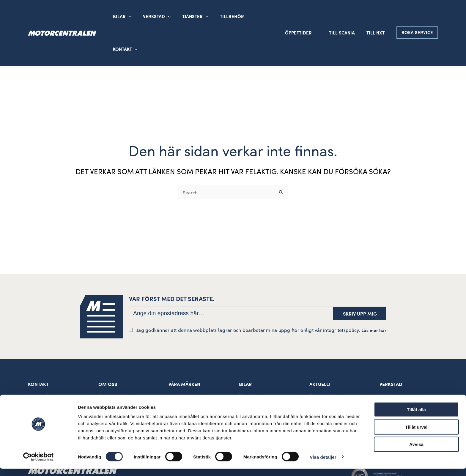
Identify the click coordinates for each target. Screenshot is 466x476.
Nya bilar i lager (255, 364)
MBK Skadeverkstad (400, 372)
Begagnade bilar (256, 372)
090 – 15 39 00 (43, 363)
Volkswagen (180, 380)
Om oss (106, 364)
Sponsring (109, 380)
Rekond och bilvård (399, 388)
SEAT (173, 396)
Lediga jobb (321, 380)
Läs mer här (374, 297)
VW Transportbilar (187, 388)
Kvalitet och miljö (116, 372)
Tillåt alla (416, 417)
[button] (164, 16)
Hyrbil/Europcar (256, 380)
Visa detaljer (323, 464)
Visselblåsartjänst (116, 388)
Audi (173, 364)
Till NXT (377, 16)
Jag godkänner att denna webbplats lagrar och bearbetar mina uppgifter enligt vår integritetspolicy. (258, 297)
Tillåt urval (417, 434)
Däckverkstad (393, 396)
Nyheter (317, 372)
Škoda (175, 372)
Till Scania (346, 16)
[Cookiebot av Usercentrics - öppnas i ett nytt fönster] (38, 464)
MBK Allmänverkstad (400, 380)
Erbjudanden (322, 364)
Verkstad (388, 364)
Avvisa (416, 451)
